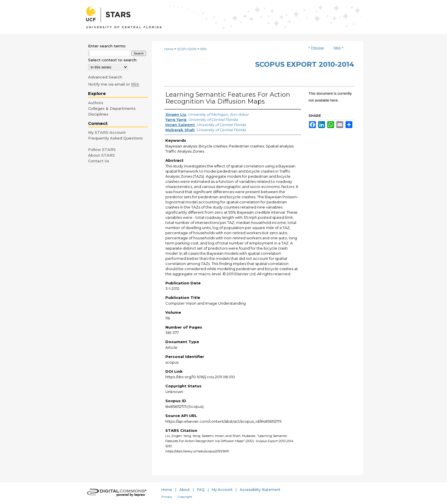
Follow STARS (102, 149)
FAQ (201, 490)
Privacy (167, 497)
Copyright (185, 497)
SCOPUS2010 (187, 49)
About (185, 490)
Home (169, 49)
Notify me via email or (114, 84)
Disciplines (98, 114)
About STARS (101, 155)
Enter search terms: (107, 46)
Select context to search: (113, 60)
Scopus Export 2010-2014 (305, 64)
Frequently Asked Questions (115, 138)
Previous (317, 48)
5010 (203, 49)
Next (337, 48)
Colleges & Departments (112, 108)
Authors (96, 103)
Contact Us (99, 161)
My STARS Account (107, 132)
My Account (222, 490)
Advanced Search (105, 77)
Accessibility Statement (260, 490)
